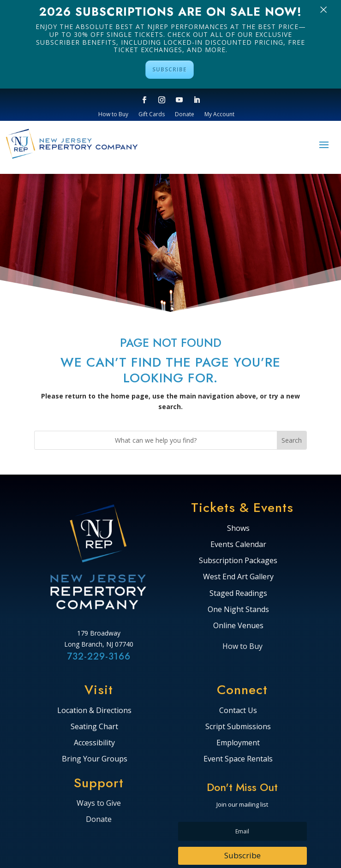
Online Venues (238, 626)
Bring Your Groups (95, 759)
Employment (238, 743)
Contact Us (238, 711)
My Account (219, 115)
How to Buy (113, 115)
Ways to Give (99, 803)
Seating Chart (94, 727)
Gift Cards (152, 115)
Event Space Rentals (238, 759)
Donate (185, 115)
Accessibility (94, 743)
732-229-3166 (99, 657)
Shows (238, 529)
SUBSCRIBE (170, 69)
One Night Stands (238, 610)
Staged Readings (238, 594)
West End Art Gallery (238, 577)
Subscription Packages (238, 561)
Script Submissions (238, 727)
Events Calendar (238, 545)
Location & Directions (94, 711)
